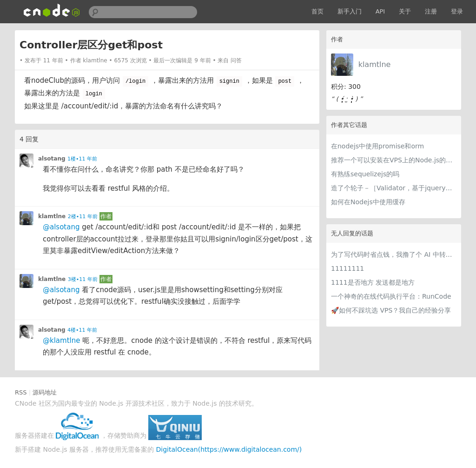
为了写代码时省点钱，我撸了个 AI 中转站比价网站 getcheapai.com (394, 254)
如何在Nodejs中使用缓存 (368, 202)
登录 (457, 11)
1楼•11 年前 (82, 159)
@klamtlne (61, 341)
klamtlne (375, 64)
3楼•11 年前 (83, 279)
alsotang (52, 159)
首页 (317, 11)
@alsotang (61, 227)
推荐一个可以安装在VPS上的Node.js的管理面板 (394, 160)
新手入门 (350, 11)
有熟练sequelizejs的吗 (365, 174)
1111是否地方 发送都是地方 (373, 282)
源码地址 (45, 392)
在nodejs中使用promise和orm (377, 146)
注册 (431, 11)
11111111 (347, 268)
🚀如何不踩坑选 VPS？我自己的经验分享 (391, 310)
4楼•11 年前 (82, 330)
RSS (21, 392)
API (380, 11)
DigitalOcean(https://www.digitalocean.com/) (229, 449)
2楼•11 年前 (83, 217)
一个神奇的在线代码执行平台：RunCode (391, 296)
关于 (405, 11)
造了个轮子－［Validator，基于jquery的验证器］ (394, 188)
